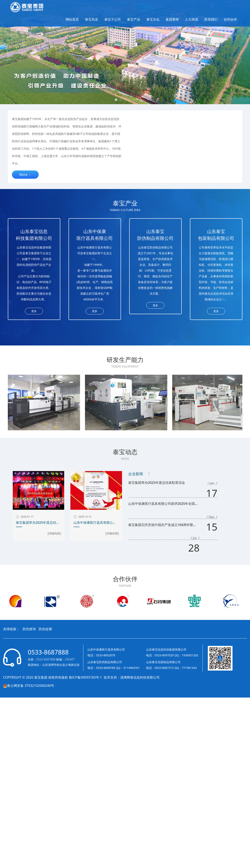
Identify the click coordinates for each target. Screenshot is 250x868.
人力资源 (192, 19)
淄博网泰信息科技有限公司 (140, 677)
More (25, 175)
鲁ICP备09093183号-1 (86, 677)
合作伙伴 (230, 19)
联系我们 (211, 19)
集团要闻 (172, 19)
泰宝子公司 (113, 19)
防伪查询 (29, 629)
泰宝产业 (134, 19)
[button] (116, 100)
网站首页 (72, 19)
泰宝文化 (153, 19)
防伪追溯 (45, 629)
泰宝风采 (92, 19)
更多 (34, 311)
